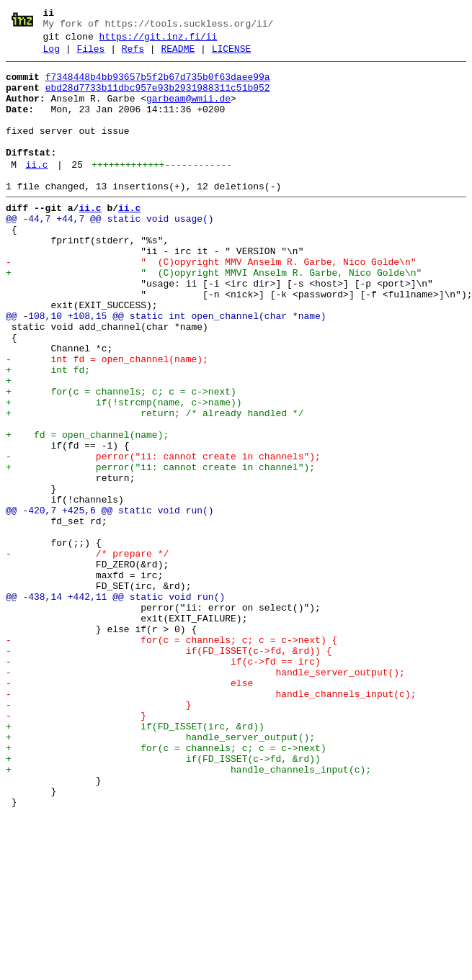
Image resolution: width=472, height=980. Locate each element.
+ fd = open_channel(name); (87, 511)
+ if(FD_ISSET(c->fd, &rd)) (163, 899)
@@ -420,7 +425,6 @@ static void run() (110, 601)
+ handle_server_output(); (160, 873)
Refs (133, 55)
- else (129, 809)
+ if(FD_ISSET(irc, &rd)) (135, 860)
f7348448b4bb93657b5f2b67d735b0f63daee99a (158, 86)
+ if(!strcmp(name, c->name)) (124, 472)
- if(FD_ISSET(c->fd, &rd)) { (169, 770)
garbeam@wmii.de (188, 112)
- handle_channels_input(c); (211, 822)
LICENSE (232, 55)
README (178, 55)
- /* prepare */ (87, 653)
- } (98, 835)
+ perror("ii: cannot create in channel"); (160, 549)
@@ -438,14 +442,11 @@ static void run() (115, 705)
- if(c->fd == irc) (163, 783)
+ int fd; (48, 433)
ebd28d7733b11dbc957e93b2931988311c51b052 (158, 99)
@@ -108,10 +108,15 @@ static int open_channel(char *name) (166, 368)
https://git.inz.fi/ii (159, 41)
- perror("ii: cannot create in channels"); (163, 536)
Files (90, 55)
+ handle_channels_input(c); (188, 912)
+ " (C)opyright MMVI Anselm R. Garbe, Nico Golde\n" (214, 316)
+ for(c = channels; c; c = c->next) (121, 459)
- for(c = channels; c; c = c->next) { (172, 757)
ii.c (36, 191)
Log (52, 55)
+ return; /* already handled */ (155, 485)
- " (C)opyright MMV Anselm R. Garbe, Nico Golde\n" (211, 303)
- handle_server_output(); (205, 796)
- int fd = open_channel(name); (107, 420)
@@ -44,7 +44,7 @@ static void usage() (110, 251)
